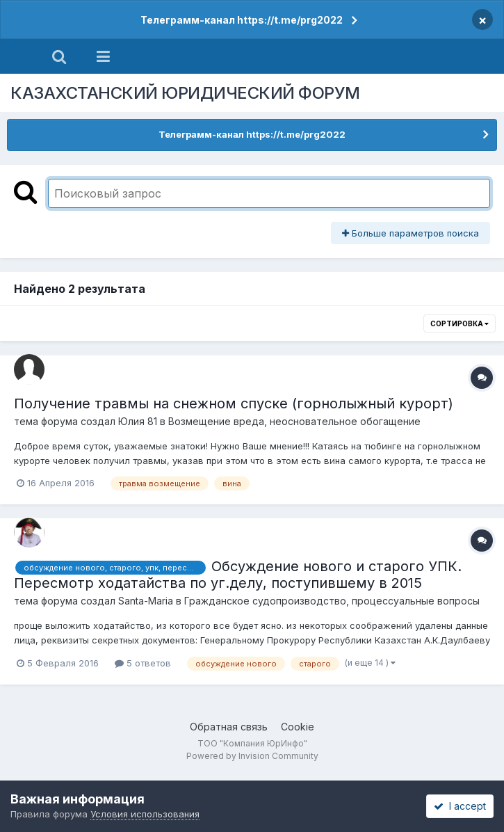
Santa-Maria (146, 601)
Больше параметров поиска (410, 233)
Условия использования (145, 814)
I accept (460, 806)
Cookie (298, 727)
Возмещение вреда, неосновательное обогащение (294, 421)
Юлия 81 (138, 421)
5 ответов (143, 663)
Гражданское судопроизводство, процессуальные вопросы (332, 601)
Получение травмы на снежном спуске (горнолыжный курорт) (234, 403)
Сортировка (460, 323)
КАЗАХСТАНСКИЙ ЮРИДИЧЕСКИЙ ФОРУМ (185, 93)
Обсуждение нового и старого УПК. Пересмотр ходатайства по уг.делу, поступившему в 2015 (238, 575)
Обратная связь (229, 727)
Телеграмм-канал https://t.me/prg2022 (242, 20)
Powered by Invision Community (252, 756)
